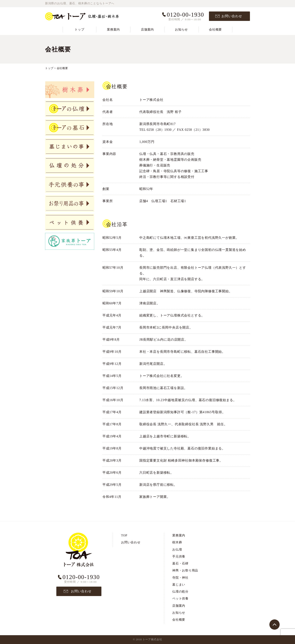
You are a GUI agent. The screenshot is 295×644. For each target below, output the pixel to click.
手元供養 (179, 556)
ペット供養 (180, 598)
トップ (79, 30)
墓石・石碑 (180, 563)
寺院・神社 (180, 578)
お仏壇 (177, 550)
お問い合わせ (232, 16)
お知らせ (181, 30)
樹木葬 (177, 542)
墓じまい (179, 585)
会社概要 (215, 30)
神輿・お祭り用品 (185, 570)
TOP (124, 535)
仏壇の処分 (180, 592)
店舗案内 (147, 30)
